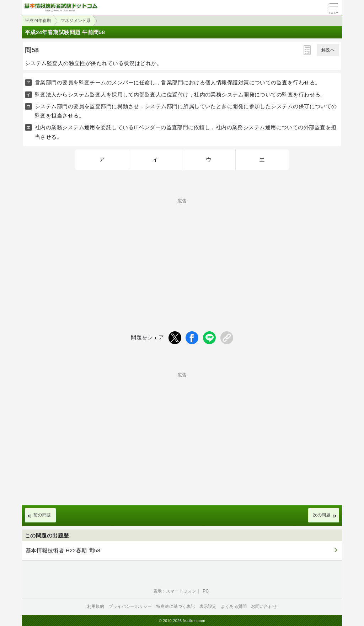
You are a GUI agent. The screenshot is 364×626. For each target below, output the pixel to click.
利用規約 (96, 606)
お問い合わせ (264, 606)
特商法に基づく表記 (175, 606)
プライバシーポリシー (130, 606)
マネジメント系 (76, 21)
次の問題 (322, 515)
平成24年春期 (38, 21)
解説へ (328, 50)
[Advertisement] (182, 253)
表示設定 (208, 606)
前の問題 (42, 515)
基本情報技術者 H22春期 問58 (63, 550)
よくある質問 (234, 606)
